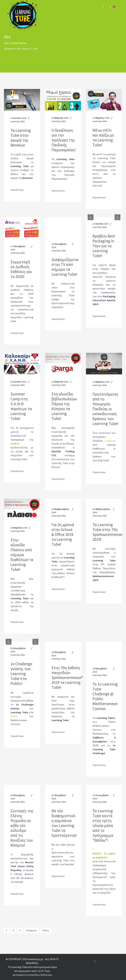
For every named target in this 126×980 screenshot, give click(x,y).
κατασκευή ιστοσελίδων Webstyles (32, 975)
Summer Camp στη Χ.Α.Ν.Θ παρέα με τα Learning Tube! (21, 406)
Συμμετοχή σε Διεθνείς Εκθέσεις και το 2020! (21, 269)
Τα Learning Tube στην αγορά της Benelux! (21, 138)
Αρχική (26, 49)
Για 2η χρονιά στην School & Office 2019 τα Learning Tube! (63, 534)
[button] (91, 217)
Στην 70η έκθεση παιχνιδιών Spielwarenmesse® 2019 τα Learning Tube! (67, 678)
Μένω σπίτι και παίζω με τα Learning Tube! (103, 138)
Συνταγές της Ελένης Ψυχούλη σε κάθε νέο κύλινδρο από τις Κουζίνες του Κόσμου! (22, 828)
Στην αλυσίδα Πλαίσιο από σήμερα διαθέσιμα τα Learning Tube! (22, 555)
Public (14, 716)
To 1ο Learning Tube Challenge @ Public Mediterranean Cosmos (105, 696)
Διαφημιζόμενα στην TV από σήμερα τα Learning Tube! (65, 267)
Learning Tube (18, 121)
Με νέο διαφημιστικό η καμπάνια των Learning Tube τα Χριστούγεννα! (64, 823)
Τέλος (46, 930)
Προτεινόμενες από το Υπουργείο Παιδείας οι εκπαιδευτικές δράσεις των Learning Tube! (105, 409)
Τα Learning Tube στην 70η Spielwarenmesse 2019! (107, 532)
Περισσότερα (17, 190)
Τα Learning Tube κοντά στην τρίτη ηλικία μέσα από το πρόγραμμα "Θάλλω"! (103, 825)
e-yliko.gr (110, 441)
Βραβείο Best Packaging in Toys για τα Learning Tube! (104, 246)
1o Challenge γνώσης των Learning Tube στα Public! (21, 674)
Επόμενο (31, 930)
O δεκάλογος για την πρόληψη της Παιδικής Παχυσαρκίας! (64, 140)
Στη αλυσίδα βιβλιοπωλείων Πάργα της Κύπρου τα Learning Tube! (64, 406)
